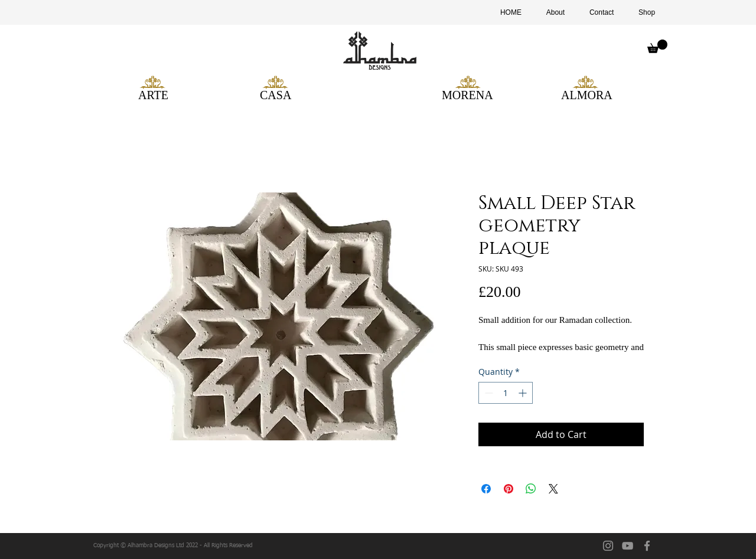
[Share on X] (553, 489)
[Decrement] (488, 393)
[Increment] (524, 393)
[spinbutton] (506, 393)
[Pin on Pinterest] (509, 489)
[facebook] (647, 546)
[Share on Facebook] (486, 489)
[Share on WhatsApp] (531, 489)
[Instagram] (608, 546)
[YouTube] (628, 546)
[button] (657, 46)
